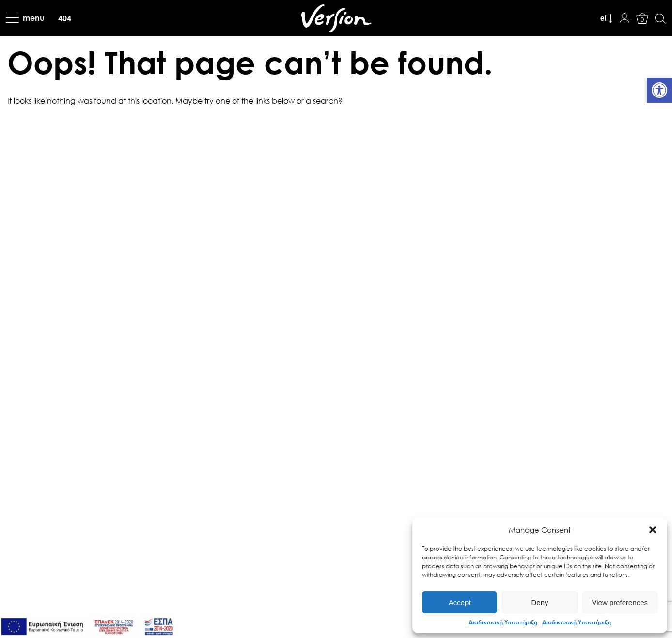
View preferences (620, 602)
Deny (539, 602)
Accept (460, 602)
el (603, 18)
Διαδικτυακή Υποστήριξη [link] (503, 622)
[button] (653, 530)
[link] (659, 90)
